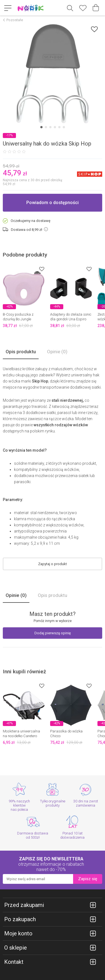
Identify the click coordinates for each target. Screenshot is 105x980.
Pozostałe (15, 20)
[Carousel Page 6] (64, 127)
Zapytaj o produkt (53, 564)
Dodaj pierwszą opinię (53, 633)
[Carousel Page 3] (50, 127)
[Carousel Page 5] (59, 127)
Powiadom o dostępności (53, 203)
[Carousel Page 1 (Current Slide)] (41, 127)
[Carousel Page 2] (46, 127)
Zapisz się (88, 879)
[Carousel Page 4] (55, 127)
